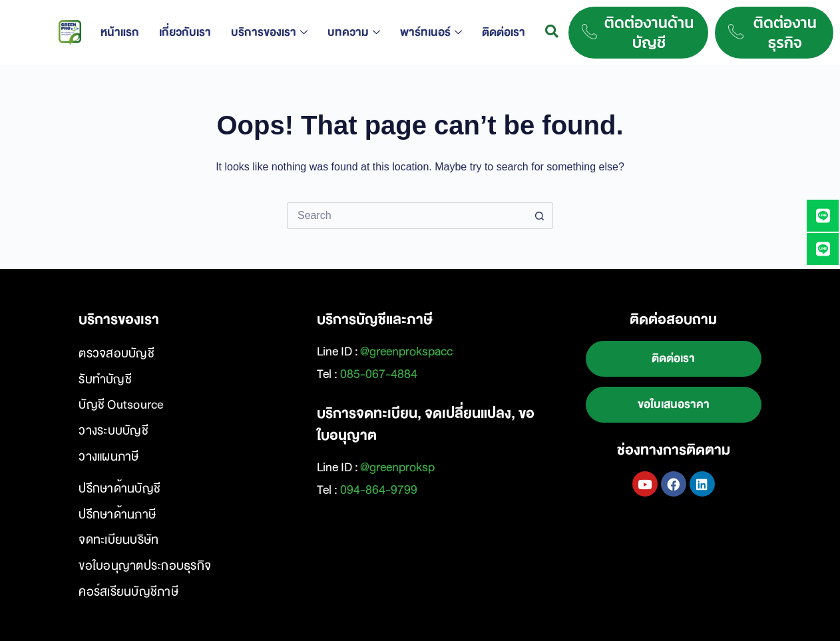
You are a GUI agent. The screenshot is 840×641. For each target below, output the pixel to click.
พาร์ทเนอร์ (431, 32)
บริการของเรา (269, 32)
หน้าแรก (120, 32)
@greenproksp (397, 467)
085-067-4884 (379, 374)
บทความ (354, 32)
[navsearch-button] (552, 33)
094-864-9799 (379, 490)
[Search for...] (407, 216)
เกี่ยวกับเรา (185, 32)
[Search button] (540, 216)
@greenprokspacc (406, 351)
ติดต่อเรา (504, 32)
